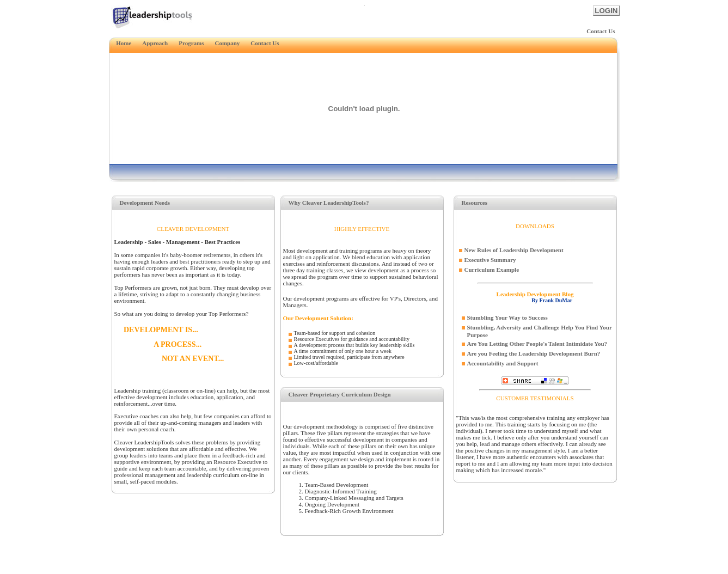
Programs (191, 43)
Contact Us (601, 31)
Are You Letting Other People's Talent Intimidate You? (537, 344)
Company (227, 43)
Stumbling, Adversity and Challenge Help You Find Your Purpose (540, 331)
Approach (155, 43)
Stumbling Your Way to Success (507, 317)
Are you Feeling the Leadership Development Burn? (534, 353)
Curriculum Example (492, 270)
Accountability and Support (503, 363)
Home (120, 43)
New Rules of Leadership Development (514, 250)
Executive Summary (490, 260)
